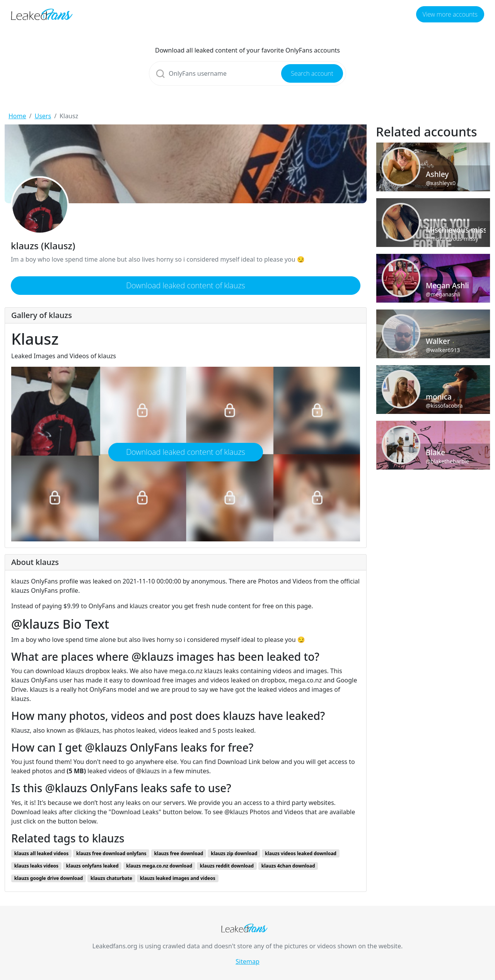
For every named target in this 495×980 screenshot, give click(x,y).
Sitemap (247, 961)
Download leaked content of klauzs (186, 285)
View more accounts (450, 14)
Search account (312, 73)
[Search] (247, 73)
